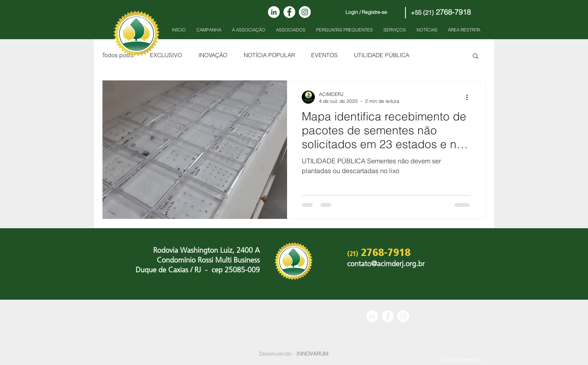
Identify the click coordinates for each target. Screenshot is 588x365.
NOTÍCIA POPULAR (269, 55)
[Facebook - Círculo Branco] (289, 12)
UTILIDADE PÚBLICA (382, 55)
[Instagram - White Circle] (305, 12)
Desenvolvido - (294, 354)
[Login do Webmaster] (460, 361)
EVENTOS (324, 55)
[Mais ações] (470, 97)
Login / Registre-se (366, 12)
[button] (476, 57)
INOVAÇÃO (213, 55)
